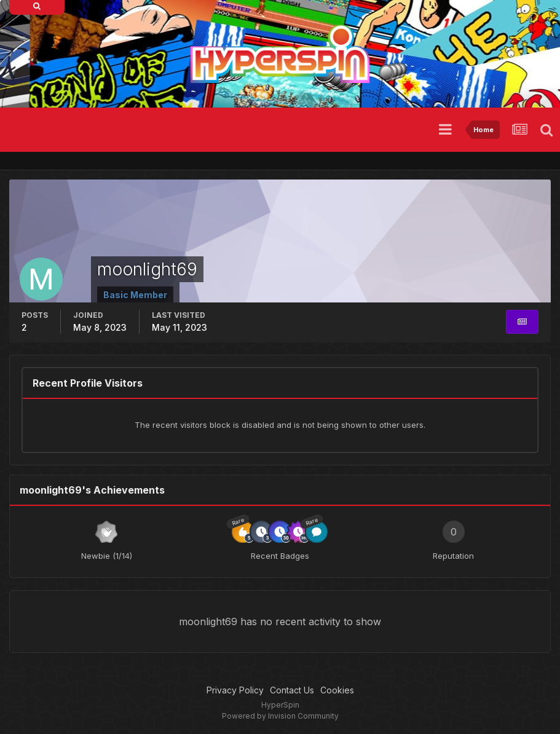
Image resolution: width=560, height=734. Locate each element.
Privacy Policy (235, 690)
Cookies (337, 690)
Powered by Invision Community (280, 716)
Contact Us (292, 690)
